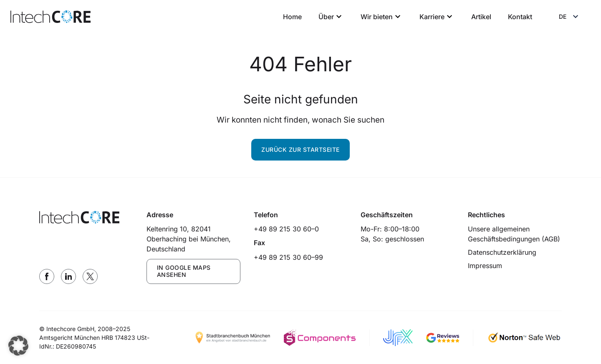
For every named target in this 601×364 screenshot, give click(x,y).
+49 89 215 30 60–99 (288, 257)
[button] (18, 346)
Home (292, 17)
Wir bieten (382, 17)
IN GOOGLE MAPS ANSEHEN (184, 271)
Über (331, 17)
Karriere (437, 17)
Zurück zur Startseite (300, 149)
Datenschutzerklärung (502, 252)
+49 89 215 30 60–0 (286, 229)
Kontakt (520, 17)
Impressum (485, 266)
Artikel (481, 17)
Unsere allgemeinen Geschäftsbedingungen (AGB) (514, 234)
